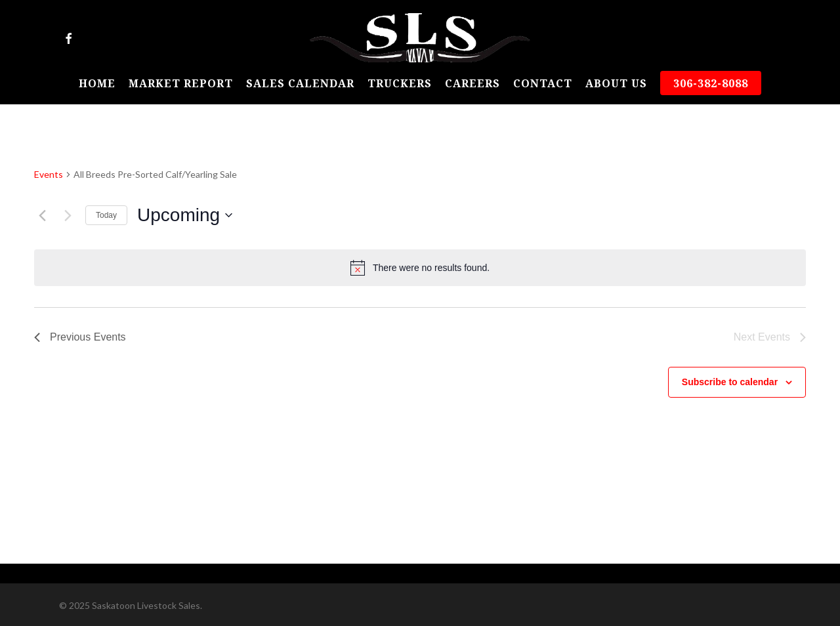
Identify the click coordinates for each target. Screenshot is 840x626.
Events (49, 174)
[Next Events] (68, 215)
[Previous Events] (42, 215)
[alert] (420, 268)
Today (106, 215)
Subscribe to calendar (730, 382)
